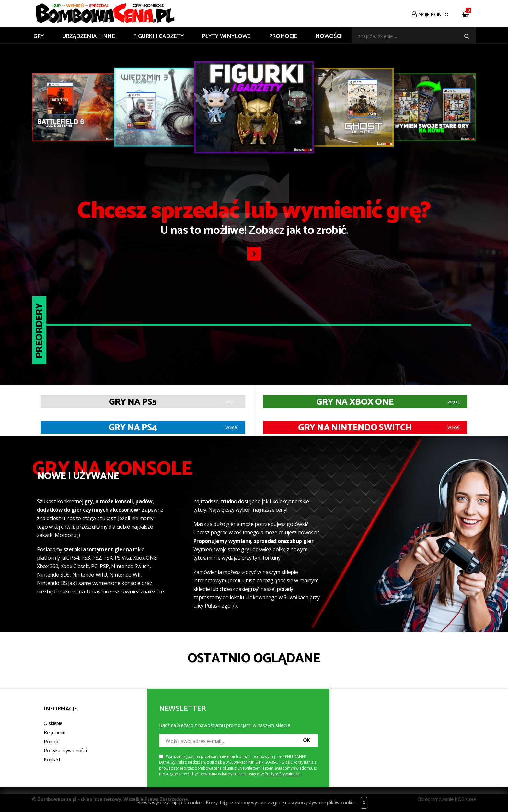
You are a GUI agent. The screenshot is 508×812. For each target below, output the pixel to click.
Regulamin (55, 733)
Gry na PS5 (133, 402)
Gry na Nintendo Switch (355, 428)
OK (306, 740)
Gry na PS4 (133, 428)
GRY (39, 36)
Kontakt (52, 760)
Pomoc (51, 742)
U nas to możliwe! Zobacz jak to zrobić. (254, 220)
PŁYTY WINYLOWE (226, 36)
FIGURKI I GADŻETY (158, 36)
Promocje (283, 36)
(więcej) (232, 402)
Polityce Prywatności (283, 774)
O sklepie (53, 724)
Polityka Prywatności (65, 751)
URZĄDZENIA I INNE (89, 36)
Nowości (328, 36)
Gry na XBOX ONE (355, 402)
